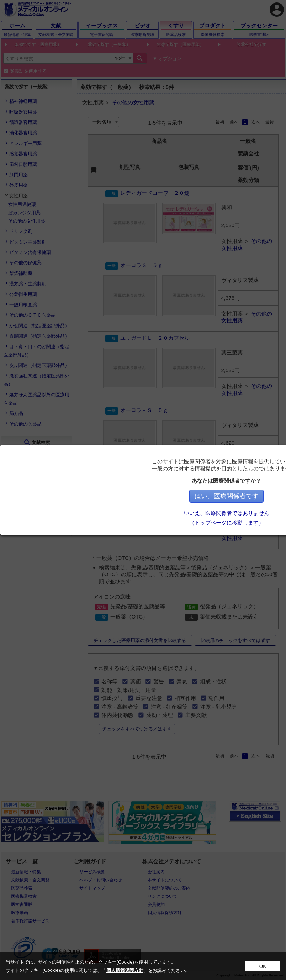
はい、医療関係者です (245, 496)
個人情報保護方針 (125, 970)
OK (263, 966)
